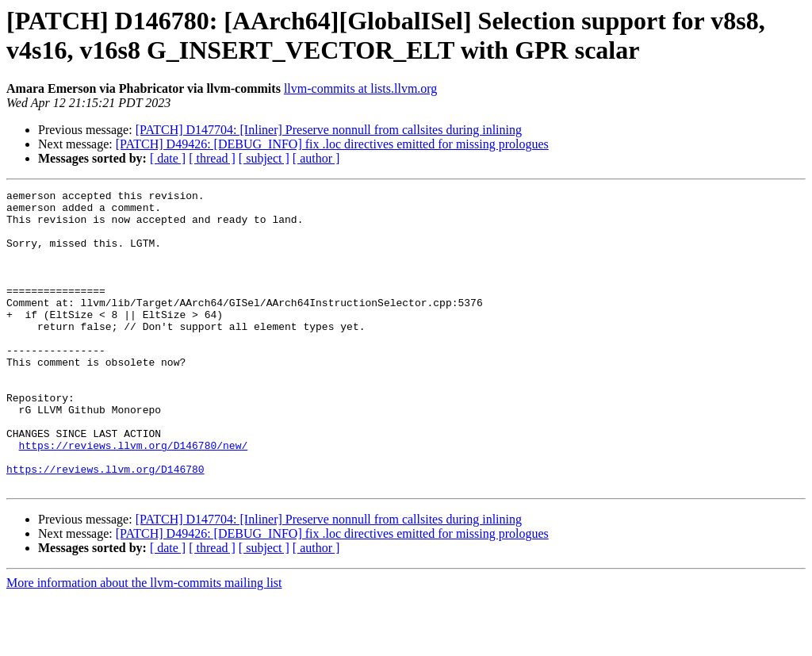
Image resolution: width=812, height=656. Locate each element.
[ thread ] (212, 158)
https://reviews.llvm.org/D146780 (105, 526)
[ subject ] (264, 158)
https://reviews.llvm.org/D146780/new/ (134, 497)
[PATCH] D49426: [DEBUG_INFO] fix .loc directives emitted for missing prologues (332, 144)
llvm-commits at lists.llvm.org (360, 88)
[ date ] (168, 158)
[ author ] (316, 158)
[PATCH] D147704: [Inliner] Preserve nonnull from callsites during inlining (329, 130)
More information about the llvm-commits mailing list (144, 642)
